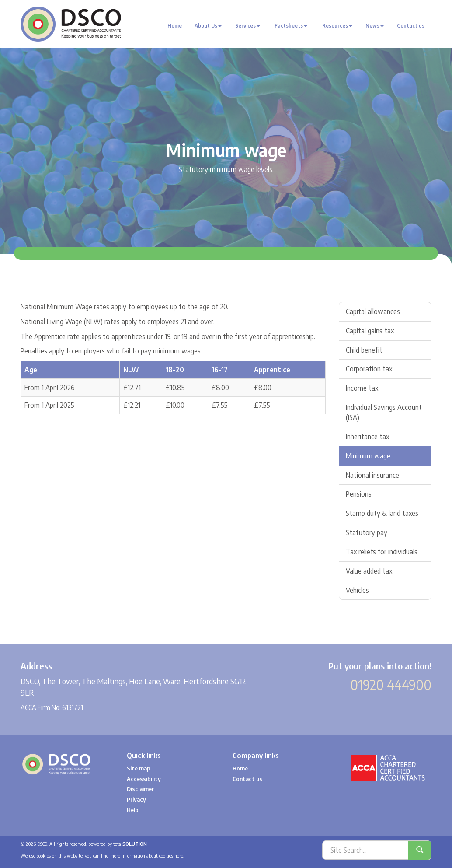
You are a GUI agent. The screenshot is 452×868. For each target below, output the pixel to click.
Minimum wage (368, 456)
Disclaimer (140, 789)
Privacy (136, 799)
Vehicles (357, 590)
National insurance (372, 475)
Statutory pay (367, 532)
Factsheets (291, 26)
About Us (208, 26)
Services (248, 26)
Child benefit (364, 350)
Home (175, 26)
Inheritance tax (367, 437)
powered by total (118, 844)
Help (133, 810)
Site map (139, 768)
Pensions (359, 494)
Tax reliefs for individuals (382, 552)
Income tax (362, 388)
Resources (337, 26)
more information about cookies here (147, 856)
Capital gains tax (370, 331)
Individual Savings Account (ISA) (384, 412)
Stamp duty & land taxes (382, 513)
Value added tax (369, 571)
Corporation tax (369, 369)
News (375, 26)
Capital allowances (373, 311)
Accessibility (144, 779)
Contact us (411, 26)
